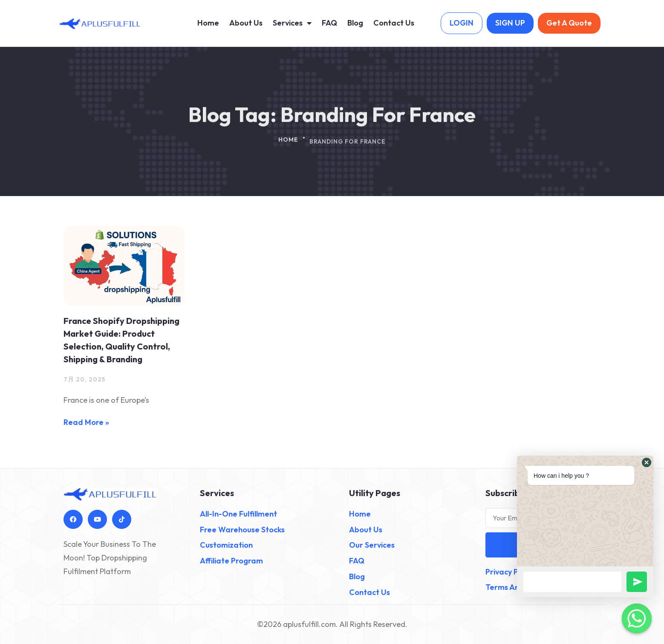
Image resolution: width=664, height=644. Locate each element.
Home (208, 23)
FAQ (329, 23)
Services (292, 23)
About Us (246, 23)
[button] (647, 462)
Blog (355, 23)
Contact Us (394, 23)
